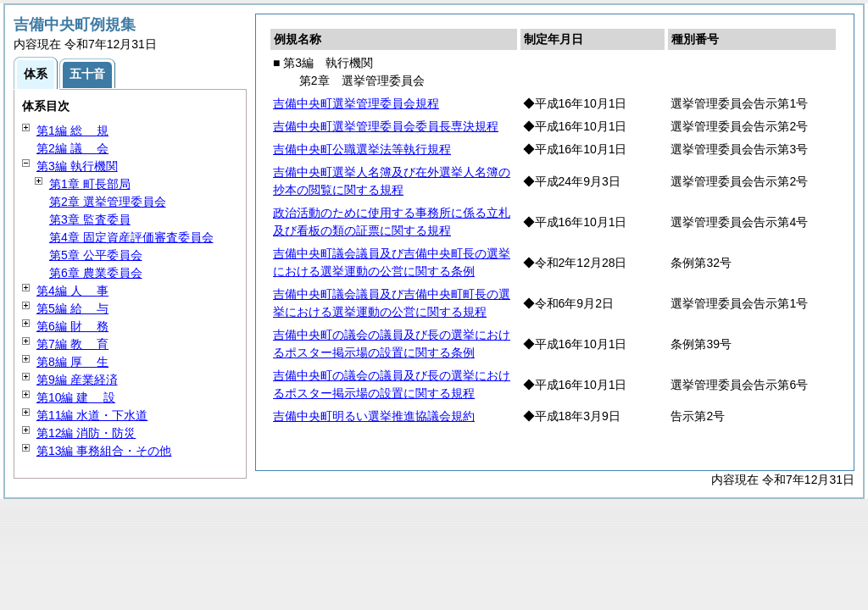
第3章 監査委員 (90, 219)
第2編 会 (72, 148)
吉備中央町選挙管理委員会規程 (356, 103)
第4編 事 (72, 291)
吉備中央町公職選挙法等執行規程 (362, 149)
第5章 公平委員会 (96, 255)
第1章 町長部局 (90, 184)
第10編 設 (76, 397)
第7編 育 (72, 344)
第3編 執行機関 (77, 166)
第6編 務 (72, 326)
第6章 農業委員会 (96, 273)
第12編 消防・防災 (86, 433)
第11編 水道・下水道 (92, 415)
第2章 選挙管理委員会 (108, 202)
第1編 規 (72, 130)
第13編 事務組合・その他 (104, 451)
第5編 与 (72, 308)
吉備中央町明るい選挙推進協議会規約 (374, 416)
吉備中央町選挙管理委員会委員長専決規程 (386, 126)
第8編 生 (72, 362)
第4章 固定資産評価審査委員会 (131, 237)
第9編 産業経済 (77, 380)
